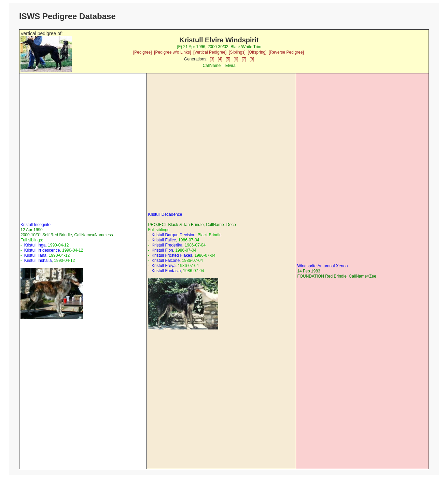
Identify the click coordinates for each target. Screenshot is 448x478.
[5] (228, 59)
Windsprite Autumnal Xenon (322, 266)
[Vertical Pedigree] (210, 52)
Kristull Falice (164, 240)
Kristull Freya (164, 266)
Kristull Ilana (35, 255)
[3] (212, 59)
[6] (236, 59)
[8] (252, 59)
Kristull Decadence (165, 214)
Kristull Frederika (167, 245)
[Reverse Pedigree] (286, 52)
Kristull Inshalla (38, 261)
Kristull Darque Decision (173, 235)
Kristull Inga (35, 245)
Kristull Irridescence (42, 250)
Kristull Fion (162, 250)
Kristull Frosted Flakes (172, 255)
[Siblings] (237, 52)
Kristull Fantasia (166, 271)
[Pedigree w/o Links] (172, 52)
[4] (220, 59)
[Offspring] (257, 52)
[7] (244, 59)
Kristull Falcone (166, 261)
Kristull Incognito (36, 225)
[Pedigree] (143, 52)
